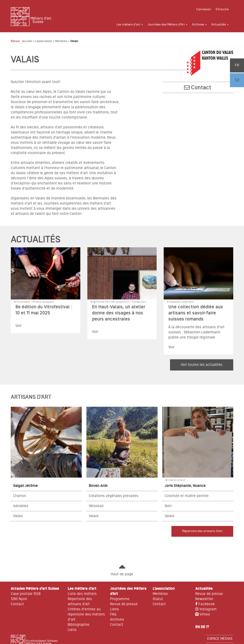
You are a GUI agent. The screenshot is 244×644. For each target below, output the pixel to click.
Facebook (205, 604)
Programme (120, 599)
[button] (132, 25)
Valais (74, 41)
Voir (18, 326)
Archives (117, 620)
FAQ (113, 615)
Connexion (204, 9)
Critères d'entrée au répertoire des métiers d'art (86, 615)
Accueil (27, 41)
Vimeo (203, 615)
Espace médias (220, 639)
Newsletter (204, 599)
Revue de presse (124, 604)
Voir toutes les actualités (202, 365)
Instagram (206, 609)
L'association (43, 41)
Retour (15, 41)
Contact (201, 88)
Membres (61, 41)
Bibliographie (79, 625)
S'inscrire (222, 9)
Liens (72, 630)
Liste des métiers (82, 594)
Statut (158, 599)
